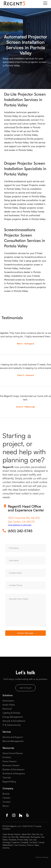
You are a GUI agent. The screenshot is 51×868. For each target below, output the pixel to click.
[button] (45, 3)
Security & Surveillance (14, 721)
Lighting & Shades (11, 713)
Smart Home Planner (13, 753)
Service (7, 732)
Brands (6, 794)
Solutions (8, 695)
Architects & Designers (14, 773)
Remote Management (13, 741)
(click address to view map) (20, 525)
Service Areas (42, 857)
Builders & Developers (13, 769)
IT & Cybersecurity (12, 725)
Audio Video (9, 705)
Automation (8, 701)
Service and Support (13, 737)
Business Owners (11, 765)
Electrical (7, 709)
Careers (6, 798)
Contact (6, 802)
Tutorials (7, 778)
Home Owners (10, 761)
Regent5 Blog (9, 782)
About (6, 806)
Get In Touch (26, 688)
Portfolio (7, 757)
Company (8, 788)
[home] (14, 3)
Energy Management (13, 717)
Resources (8, 748)
